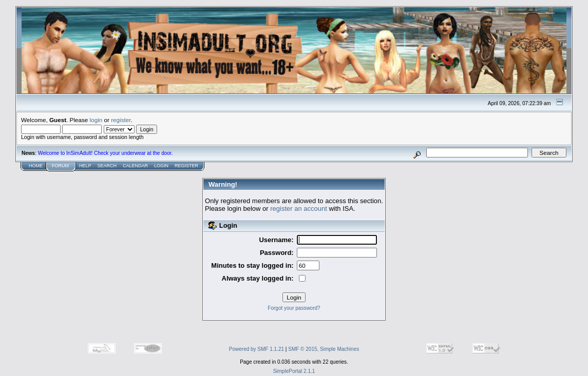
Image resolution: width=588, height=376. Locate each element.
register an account (299, 209)
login (96, 120)
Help (85, 166)
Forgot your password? (294, 308)
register (121, 120)
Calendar (135, 166)
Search (107, 166)
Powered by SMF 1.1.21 (257, 349)
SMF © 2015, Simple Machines (324, 349)
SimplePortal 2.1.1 (294, 371)
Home (36, 166)
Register (186, 166)
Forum (60, 166)
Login (161, 166)
